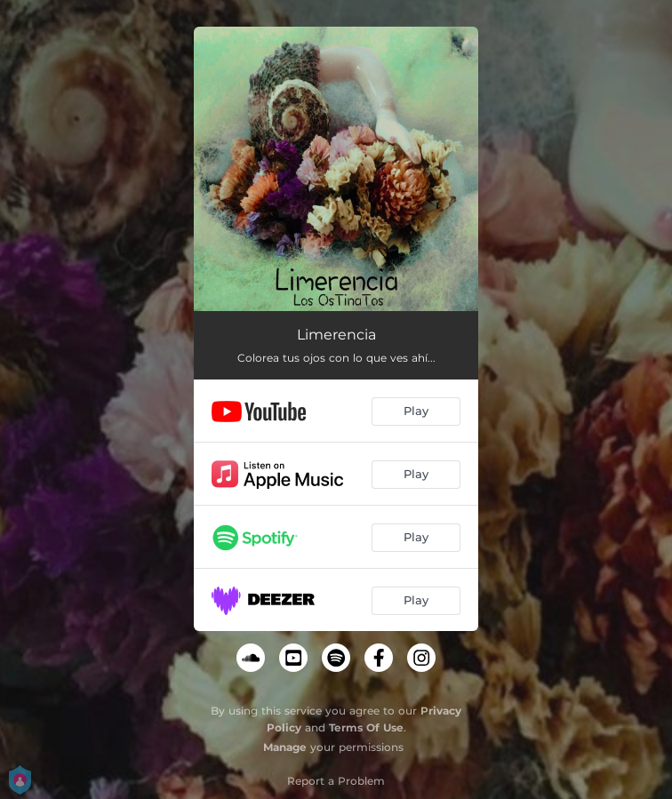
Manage (285, 747)
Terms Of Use (366, 727)
